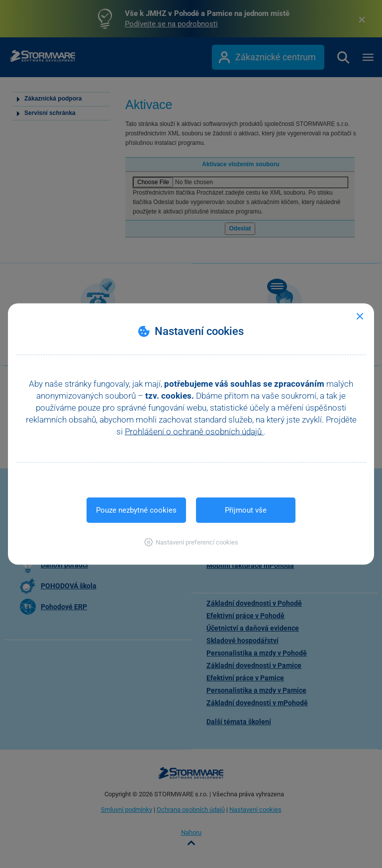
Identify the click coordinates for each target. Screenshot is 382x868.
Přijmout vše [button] (246, 510)
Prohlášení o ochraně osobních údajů (194, 432)
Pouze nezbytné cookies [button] (136, 510)
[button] (191, 542)
